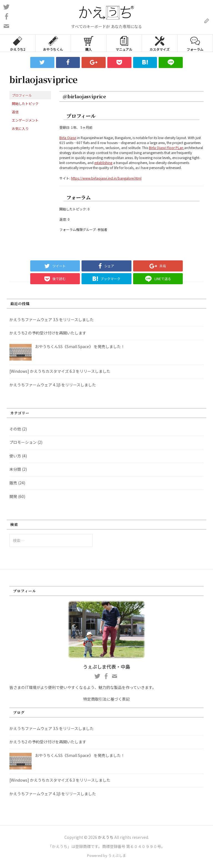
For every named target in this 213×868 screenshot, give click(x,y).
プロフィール (22, 95)
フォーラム (195, 43)
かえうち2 (18, 43)
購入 (89, 43)
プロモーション (23, 442)
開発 (13, 496)
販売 (13, 483)
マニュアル (124, 43)
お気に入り (20, 128)
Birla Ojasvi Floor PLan (167, 148)
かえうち (106, 837)
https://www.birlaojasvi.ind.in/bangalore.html (106, 178)
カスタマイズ (159, 43)
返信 (15, 112)
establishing (103, 163)
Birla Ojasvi (68, 138)
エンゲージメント (25, 120)
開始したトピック (25, 103)
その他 (15, 429)
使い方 (15, 456)
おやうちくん (53, 43)
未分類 (15, 469)
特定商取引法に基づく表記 (106, 699)
